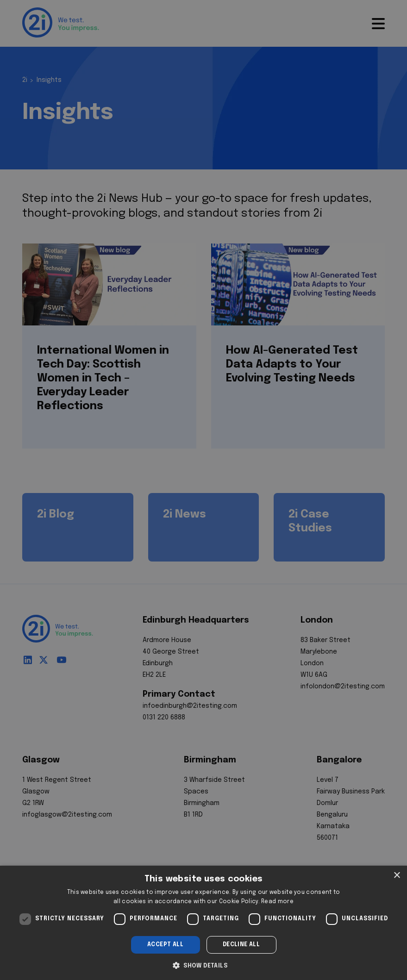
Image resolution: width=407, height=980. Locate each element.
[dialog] (203, 923)
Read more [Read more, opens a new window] (277, 902)
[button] (203, 965)
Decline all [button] (241, 945)
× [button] (397, 876)
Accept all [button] (165, 945)
